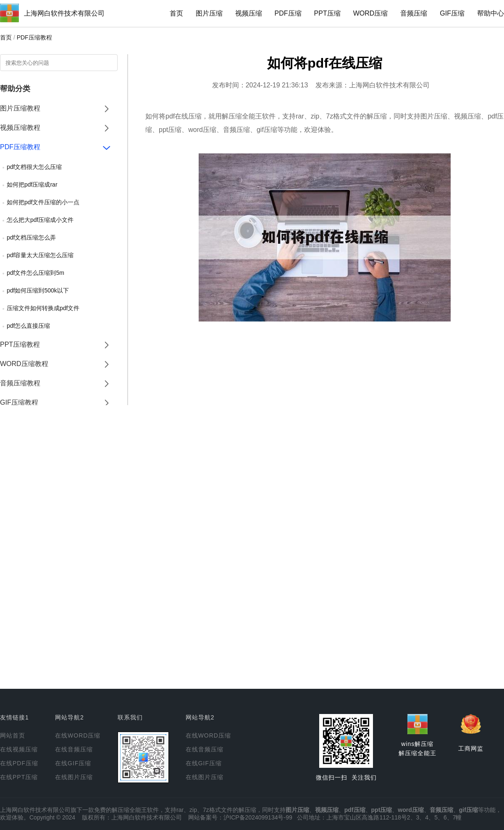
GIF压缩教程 (19, 402)
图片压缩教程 (20, 108)
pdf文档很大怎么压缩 (34, 167)
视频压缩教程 (20, 128)
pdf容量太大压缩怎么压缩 (40, 255)
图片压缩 (209, 13)
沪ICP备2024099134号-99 (258, 817)
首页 (176, 13)
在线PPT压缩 (19, 777)
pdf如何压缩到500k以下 (38, 290)
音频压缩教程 (20, 383)
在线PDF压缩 (19, 763)
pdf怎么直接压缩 (28, 326)
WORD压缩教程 (24, 364)
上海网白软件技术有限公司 (64, 13)
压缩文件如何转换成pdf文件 (43, 308)
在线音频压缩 (74, 749)
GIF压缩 (452, 13)
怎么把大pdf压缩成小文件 (40, 220)
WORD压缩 (371, 13)
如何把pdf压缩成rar (32, 184)
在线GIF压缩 (73, 763)
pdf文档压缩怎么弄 (31, 237)
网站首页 (13, 735)
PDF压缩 (288, 13)
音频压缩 (414, 13)
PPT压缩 (327, 13)
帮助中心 (491, 13)
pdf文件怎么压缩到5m (35, 273)
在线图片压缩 (74, 777)
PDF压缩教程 (34, 37)
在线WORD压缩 (78, 735)
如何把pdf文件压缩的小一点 (43, 202)
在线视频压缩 (19, 749)
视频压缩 (249, 13)
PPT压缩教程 (20, 344)
